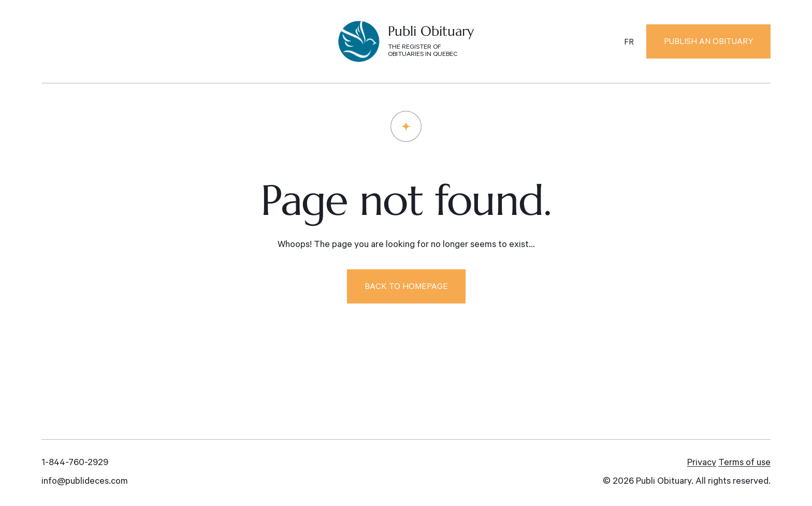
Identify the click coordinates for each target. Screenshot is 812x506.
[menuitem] (629, 43)
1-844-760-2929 (75, 464)
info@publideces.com (85, 482)
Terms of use (744, 464)
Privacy (702, 464)
